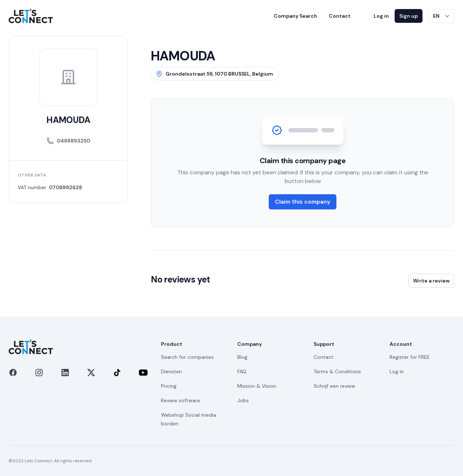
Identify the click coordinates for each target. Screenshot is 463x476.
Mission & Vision (257, 386)
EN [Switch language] (436, 16)
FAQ (242, 371)
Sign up (409, 16)
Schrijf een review (334, 386)
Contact (340, 16)
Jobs (243, 400)
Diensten (171, 371)
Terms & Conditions (337, 371)
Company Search (296, 16)
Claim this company (303, 202)
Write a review (431, 281)
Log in (381, 16)
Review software (180, 400)
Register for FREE (410, 357)
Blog (242, 357)
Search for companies (187, 357)
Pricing (169, 386)
